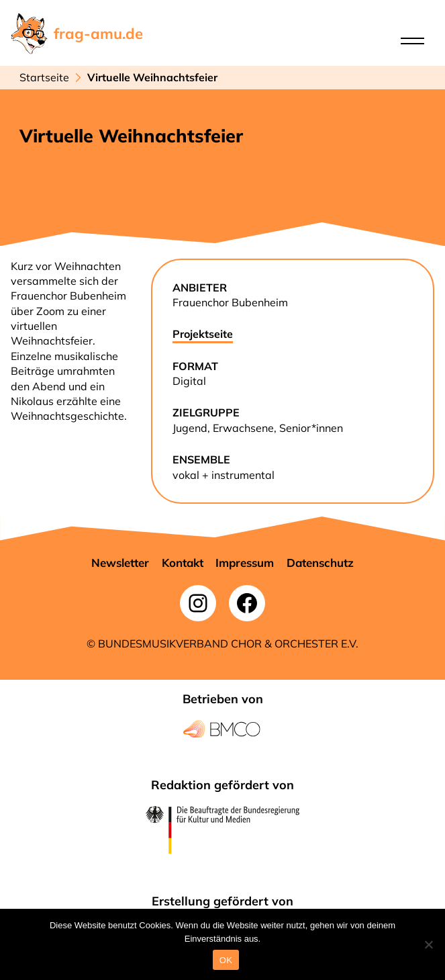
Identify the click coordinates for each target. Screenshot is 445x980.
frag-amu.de (98, 34)
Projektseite (203, 334)
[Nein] (428, 944)
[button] (120, 563)
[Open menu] (412, 41)
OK (226, 960)
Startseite (44, 77)
